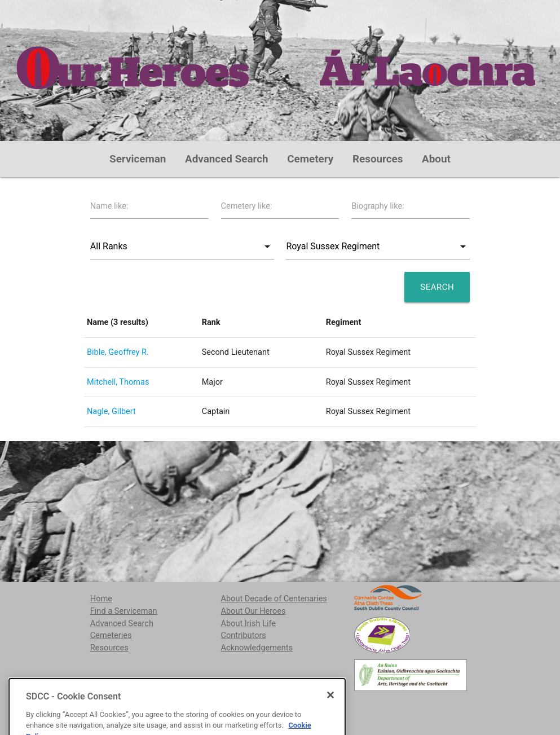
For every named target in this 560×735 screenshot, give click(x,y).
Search (437, 287)
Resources (378, 159)
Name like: (109, 206)
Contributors (244, 635)
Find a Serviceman (124, 611)
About (436, 159)
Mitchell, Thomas (118, 382)
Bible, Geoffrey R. (118, 352)
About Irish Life (249, 624)
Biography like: (378, 206)
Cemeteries (111, 635)
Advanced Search (227, 159)
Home (101, 599)
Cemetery (310, 159)
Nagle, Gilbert (111, 411)
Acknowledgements (257, 648)
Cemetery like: (247, 206)
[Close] (330, 719)
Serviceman (138, 159)
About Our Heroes (253, 611)
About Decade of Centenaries (274, 599)
